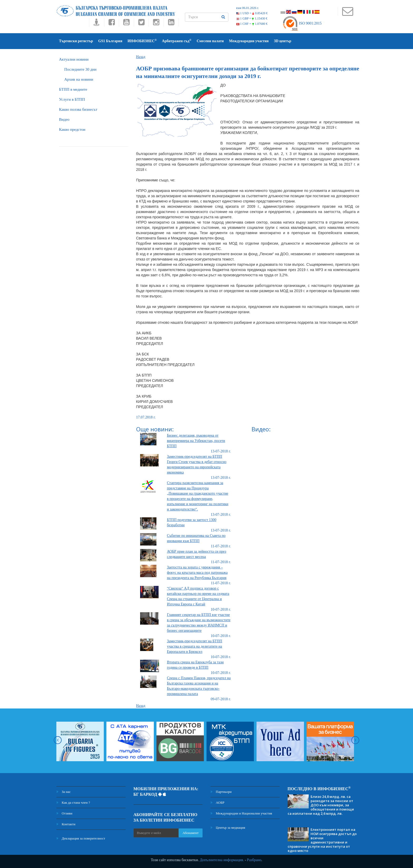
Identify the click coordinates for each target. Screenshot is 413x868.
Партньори (221, 792)
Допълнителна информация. (222, 860)
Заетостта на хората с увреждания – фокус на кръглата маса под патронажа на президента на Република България (197, 573)
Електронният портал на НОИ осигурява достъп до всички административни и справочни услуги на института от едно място (322, 840)
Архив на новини (79, 79)
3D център (283, 41)
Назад (141, 57)
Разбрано (254, 860)
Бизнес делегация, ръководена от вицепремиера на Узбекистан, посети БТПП (196, 441)
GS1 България (110, 41)
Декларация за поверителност (81, 838)
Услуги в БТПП (72, 99)
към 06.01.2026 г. (248, 8)
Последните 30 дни (80, 69)
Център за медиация (228, 828)
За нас (63, 792)
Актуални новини (74, 59)
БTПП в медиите (73, 89)
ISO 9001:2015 (302, 23)
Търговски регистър (76, 41)
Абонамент (191, 833)
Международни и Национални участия (241, 813)
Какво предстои (72, 129)
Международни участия (249, 41)
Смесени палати (210, 41)
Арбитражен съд (177, 41)
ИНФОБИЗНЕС (142, 41)
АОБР (217, 802)
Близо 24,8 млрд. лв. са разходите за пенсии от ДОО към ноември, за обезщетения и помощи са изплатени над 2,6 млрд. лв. (321, 805)
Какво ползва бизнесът (78, 109)
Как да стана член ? (73, 802)
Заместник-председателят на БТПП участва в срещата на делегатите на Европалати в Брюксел (195, 646)
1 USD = (252, 13)
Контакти (66, 824)
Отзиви (64, 813)
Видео (64, 119)
